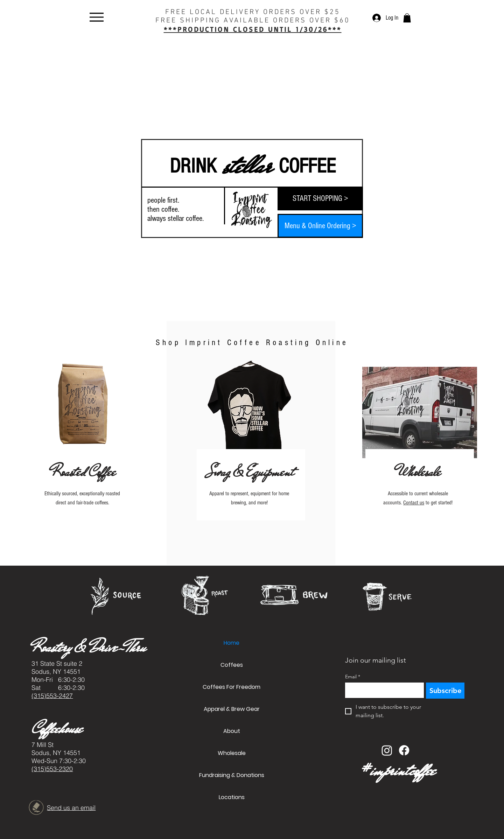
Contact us (414, 503)
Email (353, 677)
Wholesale (232, 753)
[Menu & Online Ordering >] (320, 226)
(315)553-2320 (52, 769)
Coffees (232, 665)
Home (232, 643)
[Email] (382, 690)
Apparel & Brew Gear (232, 709)
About (232, 731)
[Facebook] (404, 750)
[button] (407, 18)
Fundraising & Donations (232, 775)
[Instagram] (387, 750)
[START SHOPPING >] (320, 198)
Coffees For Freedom (232, 687)
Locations (232, 797)
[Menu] (96, 17)
